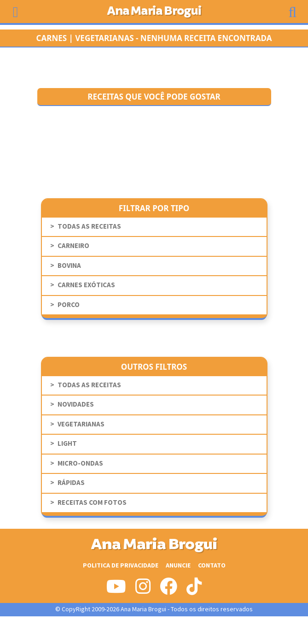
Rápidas (71, 483)
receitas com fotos (92, 503)
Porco (69, 305)
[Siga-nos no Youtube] (116, 590)
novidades (76, 405)
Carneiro (73, 246)
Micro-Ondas (80, 464)
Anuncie (178, 565)
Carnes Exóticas (86, 285)
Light (67, 444)
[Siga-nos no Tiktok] (194, 590)
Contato (212, 565)
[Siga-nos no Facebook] (169, 590)
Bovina (69, 266)
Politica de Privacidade (121, 565)
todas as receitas (89, 227)
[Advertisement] (154, 630)
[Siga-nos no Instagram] (143, 590)
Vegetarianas (81, 424)
